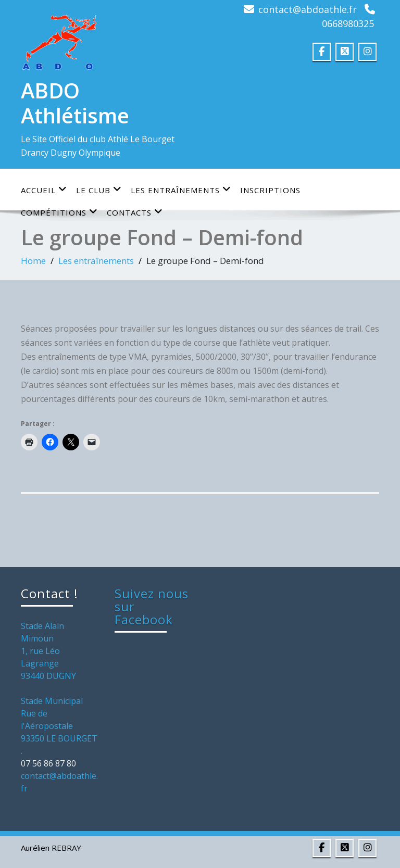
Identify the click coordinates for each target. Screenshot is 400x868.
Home (33, 261)
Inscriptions (270, 190)
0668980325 (348, 23)
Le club (99, 190)
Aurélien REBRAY (51, 848)
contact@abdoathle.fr (308, 9)
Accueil (44, 190)
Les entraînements (181, 190)
